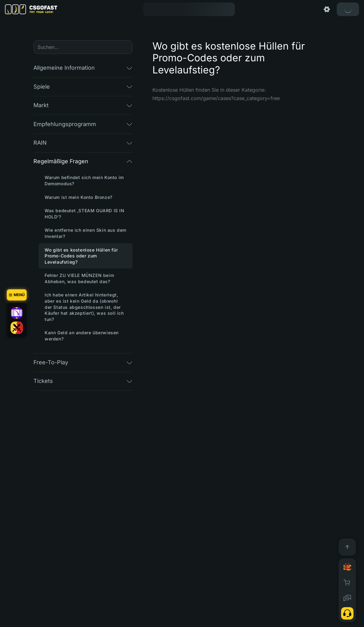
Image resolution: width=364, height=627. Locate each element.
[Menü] (17, 295)
